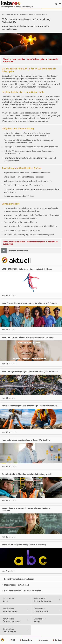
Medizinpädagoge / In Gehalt (15, 585)
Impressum (43, 640)
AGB (12, 640)
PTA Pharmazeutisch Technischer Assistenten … (23, 591)
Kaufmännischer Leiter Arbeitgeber (18, 579)
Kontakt (57, 640)
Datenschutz (26, 640)
